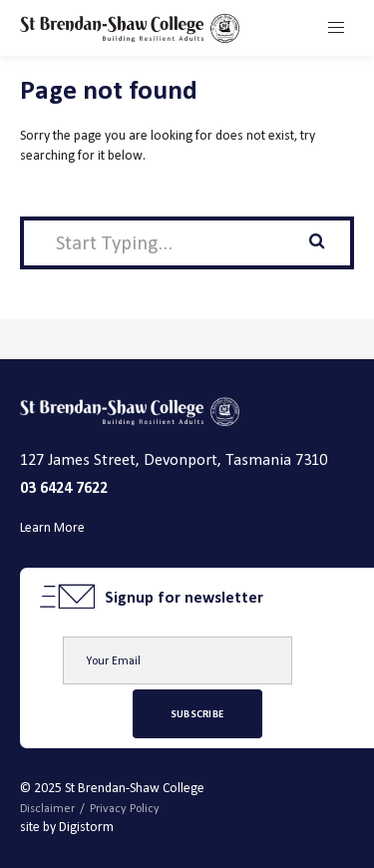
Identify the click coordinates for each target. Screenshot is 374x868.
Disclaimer (47, 808)
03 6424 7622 (64, 487)
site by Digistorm (67, 827)
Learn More (52, 527)
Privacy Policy (125, 808)
